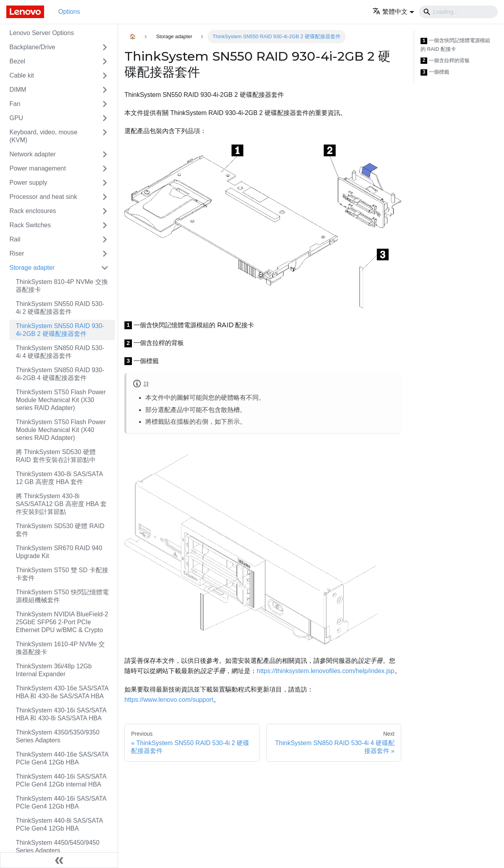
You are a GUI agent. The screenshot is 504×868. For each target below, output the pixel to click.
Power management (38, 168)
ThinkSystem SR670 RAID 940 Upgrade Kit (59, 552)
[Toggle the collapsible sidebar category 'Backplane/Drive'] (105, 47)
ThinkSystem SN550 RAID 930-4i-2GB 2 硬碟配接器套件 (60, 330)
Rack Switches (30, 225)
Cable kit (22, 75)
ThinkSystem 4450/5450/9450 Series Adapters (58, 847)
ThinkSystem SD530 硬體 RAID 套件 (60, 530)
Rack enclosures (33, 211)
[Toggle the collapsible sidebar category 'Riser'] (105, 254)
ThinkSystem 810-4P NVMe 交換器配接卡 (62, 286)
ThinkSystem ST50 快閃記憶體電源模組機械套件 (62, 596)
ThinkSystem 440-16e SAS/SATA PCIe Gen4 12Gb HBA (62, 758)
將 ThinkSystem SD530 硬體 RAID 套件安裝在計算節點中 (56, 456)
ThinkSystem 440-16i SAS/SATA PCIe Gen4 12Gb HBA (61, 802)
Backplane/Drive (32, 47)
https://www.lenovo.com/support (169, 700)
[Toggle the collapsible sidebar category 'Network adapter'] (105, 154)
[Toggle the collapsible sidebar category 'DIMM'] (105, 90)
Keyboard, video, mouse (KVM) (44, 136)
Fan (15, 104)
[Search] (458, 12)
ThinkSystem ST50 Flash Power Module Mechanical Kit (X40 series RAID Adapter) (61, 430)
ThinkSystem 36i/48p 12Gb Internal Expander (54, 670)
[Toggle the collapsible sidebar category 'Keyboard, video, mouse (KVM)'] (105, 136)
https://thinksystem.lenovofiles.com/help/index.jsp (326, 671)
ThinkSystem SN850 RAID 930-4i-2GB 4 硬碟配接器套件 (60, 374)
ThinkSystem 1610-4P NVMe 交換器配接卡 (60, 648)
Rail (15, 239)
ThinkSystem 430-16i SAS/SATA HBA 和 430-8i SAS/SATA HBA (61, 714)
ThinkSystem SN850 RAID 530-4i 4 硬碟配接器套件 (60, 352)
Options (69, 12)
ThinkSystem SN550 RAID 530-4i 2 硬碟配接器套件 (60, 308)
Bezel (17, 61)
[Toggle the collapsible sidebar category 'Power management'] (105, 169)
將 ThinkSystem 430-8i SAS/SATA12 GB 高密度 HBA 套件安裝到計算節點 (61, 504)
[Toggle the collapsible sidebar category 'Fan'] (105, 104)
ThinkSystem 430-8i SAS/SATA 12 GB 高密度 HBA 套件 (59, 478)
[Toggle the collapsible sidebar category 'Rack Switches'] (105, 225)
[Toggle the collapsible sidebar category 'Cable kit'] (105, 76)
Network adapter (32, 154)
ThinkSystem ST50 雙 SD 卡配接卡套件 (62, 574)
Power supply (28, 183)
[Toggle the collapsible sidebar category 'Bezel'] (105, 61)
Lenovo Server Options (42, 33)
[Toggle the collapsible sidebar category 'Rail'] (105, 239)
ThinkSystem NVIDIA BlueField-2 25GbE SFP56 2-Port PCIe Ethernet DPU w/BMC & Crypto (62, 622)
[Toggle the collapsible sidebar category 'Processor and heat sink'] (105, 197)
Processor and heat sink (43, 197)
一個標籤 (435, 72)
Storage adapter (32, 268)
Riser (17, 253)
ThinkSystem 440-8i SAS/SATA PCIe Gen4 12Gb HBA (59, 824)
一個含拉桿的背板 (445, 61)
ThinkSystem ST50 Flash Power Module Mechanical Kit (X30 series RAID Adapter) (61, 400)
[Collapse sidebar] (59, 860)
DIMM (18, 90)
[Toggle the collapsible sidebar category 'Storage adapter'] (105, 268)
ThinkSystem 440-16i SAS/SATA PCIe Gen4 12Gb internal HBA (61, 780)
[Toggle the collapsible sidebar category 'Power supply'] (105, 183)
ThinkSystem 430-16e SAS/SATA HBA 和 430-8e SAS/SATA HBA (62, 692)
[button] (393, 12)
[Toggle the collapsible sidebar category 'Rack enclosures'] (105, 211)
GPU (16, 118)
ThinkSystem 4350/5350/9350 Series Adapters (58, 736)
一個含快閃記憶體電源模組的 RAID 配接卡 (455, 45)
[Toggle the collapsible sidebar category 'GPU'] (105, 118)
